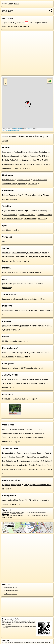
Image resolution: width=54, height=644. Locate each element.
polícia (45, 253)
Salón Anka (15, 160)
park (4, 241)
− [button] (5, 84)
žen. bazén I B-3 (11, 215)
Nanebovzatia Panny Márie (13, 310)
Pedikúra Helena (20, 152)
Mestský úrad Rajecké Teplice (14, 257)
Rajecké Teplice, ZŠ (39, 383)
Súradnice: (6, 27)
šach (15, 230)
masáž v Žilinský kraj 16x (32, 500)
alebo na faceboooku (11, 591)
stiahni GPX (6, 516)
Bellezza (6, 156)
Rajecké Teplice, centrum (27, 211)
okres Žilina (35, 137)
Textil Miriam (47, 160)
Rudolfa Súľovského (26, 429)
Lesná (5, 429)
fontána (15, 326)
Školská (13, 429)
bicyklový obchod (9, 341)
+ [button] (5, 80)
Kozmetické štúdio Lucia (39, 152)
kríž (27, 310)
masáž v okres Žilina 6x (11, 500)
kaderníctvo (7, 152)
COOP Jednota (26, 164)
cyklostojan (23, 341)
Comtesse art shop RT (30, 160)
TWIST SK (42, 156)
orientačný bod (30, 219)
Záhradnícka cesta (10, 433)
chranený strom (46, 211)
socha (49, 326)
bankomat (6, 253)
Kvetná (39, 429)
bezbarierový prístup (10, 368)
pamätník (6, 326)
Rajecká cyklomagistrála (12, 485)
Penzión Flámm (8, 180)
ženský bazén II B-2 (27, 215)
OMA (10, 4)
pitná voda (36, 195)
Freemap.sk (29, 129)
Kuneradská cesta (16, 437)
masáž (16, 4)
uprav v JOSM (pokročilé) (29, 512)
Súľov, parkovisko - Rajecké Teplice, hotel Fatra (32, 465)
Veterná (5, 442)
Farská (28, 437)
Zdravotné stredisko (10, 299)
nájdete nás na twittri (11, 587)
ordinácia (24, 299)
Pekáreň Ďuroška (11, 164)
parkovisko (6, 284)
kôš (29, 257)
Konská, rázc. (8, 388)
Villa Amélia (33, 184)
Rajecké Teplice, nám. (31, 272)
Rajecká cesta (21, 23)
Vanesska (6, 168)
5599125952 (41, 512)
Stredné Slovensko (10, 137)
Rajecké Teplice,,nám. (11, 272)
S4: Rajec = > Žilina (10, 399)
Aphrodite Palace (24, 180)
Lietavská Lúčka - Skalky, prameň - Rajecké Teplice (22, 453)
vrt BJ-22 (42, 219)
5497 (26, 485)
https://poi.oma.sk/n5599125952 (11, 130)
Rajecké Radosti (29, 156)
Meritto (13, 199)
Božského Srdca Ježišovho (42, 310)
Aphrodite (22, 184)
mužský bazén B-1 (15, 219)
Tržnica (38, 164)
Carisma (25, 168)
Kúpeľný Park (16, 442)
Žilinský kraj (24, 137)
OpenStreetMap (18, 129)
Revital (5, 160)
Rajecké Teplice (33, 253)
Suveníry (16, 168)
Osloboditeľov (39, 433)
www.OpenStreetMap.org (28, 642)
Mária (42, 299)
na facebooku (17, 621)
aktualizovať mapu (14, 512)
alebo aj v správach (11, 594)
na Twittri (15, 623)
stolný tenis (7, 230)
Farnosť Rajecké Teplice (12, 261)
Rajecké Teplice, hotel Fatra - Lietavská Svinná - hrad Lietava (28, 469)
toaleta (36, 257)
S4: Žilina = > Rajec (28, 399)
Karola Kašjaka (25, 433)
